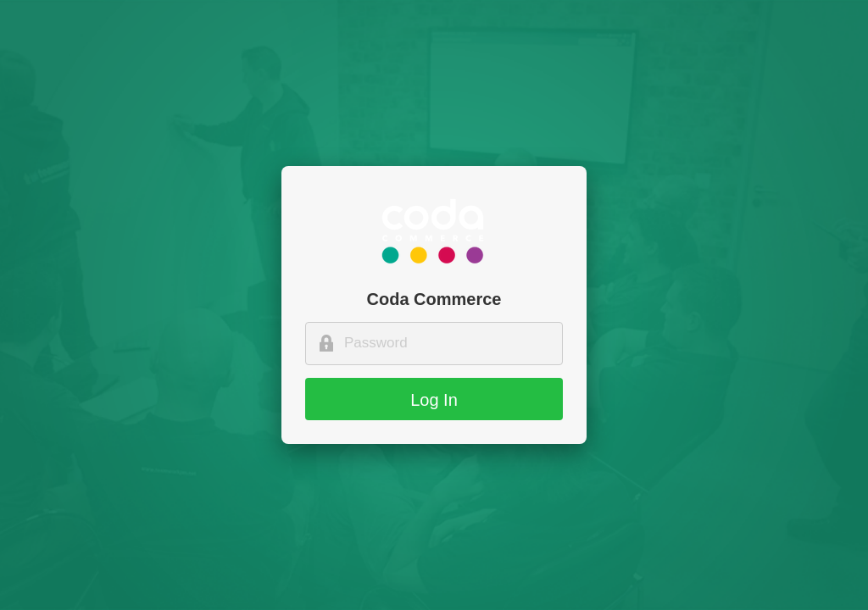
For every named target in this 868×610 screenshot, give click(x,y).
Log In (434, 400)
